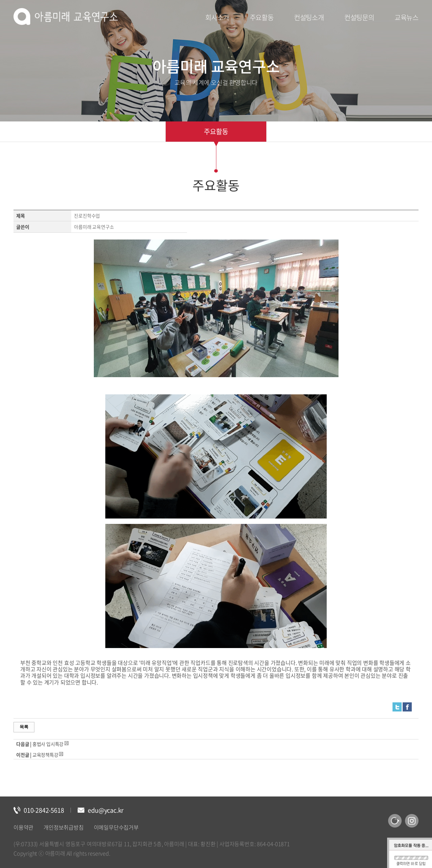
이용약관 (23, 827)
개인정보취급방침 (63, 827)
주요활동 (216, 131)
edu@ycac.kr (106, 810)
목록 (24, 727)
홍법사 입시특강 (48, 744)
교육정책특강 (45, 755)
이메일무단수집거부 (116, 827)
